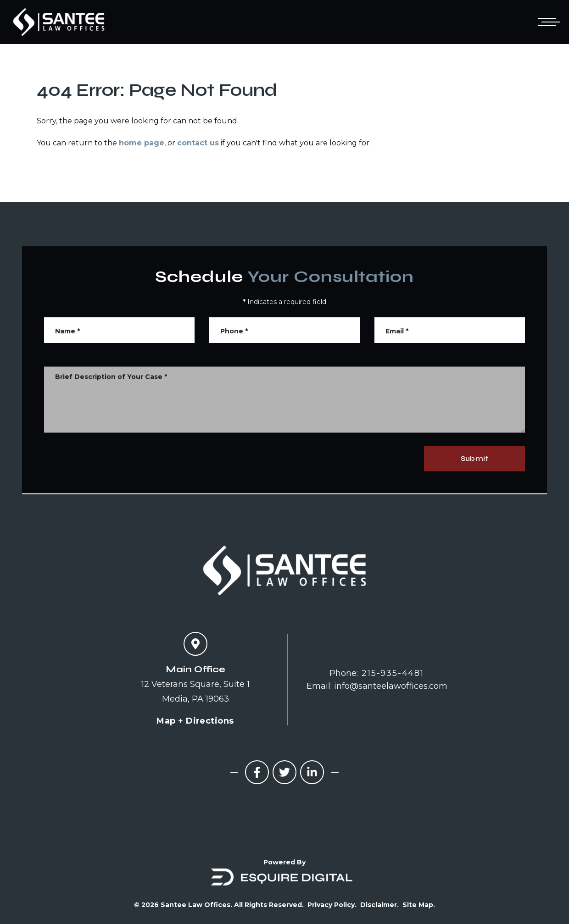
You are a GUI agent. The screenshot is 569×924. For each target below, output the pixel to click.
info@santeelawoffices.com (391, 686)
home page (142, 143)
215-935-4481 (393, 673)
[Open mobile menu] (547, 22)
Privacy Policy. (332, 905)
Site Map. (419, 905)
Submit (474, 458)
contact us (198, 143)
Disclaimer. (379, 905)
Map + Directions (195, 721)
